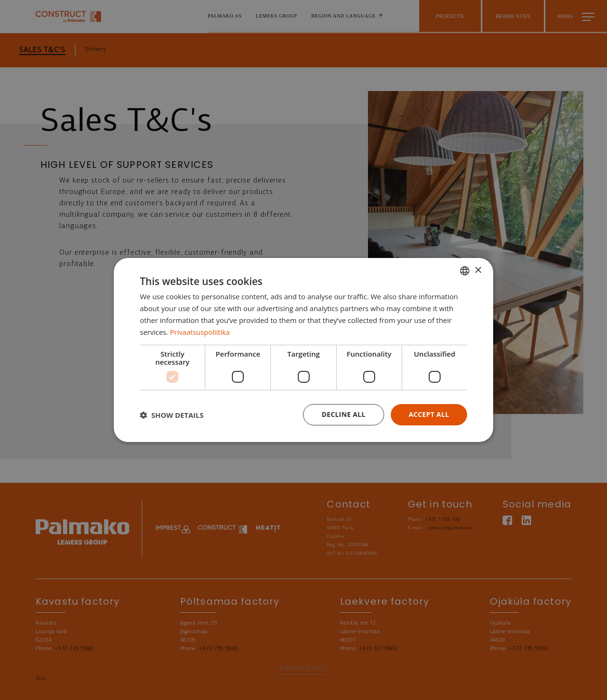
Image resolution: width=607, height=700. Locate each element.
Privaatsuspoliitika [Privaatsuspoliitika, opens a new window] (200, 332)
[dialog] (303, 350)
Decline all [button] (343, 414)
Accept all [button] (429, 414)
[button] (172, 415)
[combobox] (465, 271)
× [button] (478, 270)
